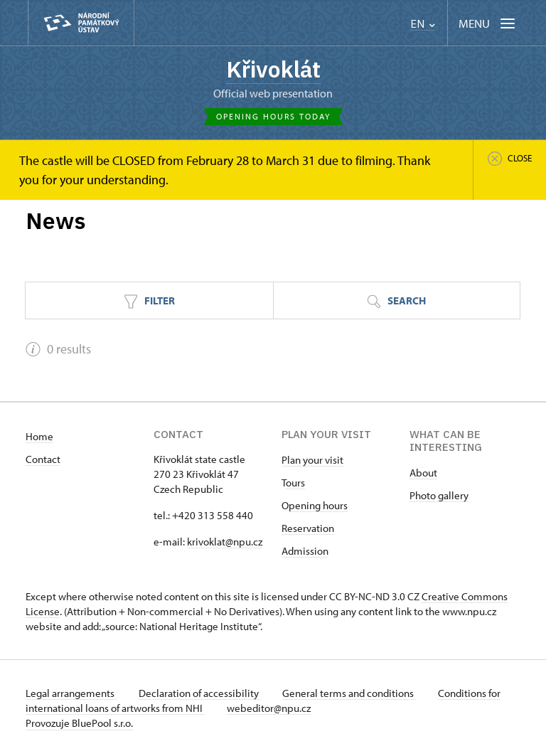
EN (423, 24)
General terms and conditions (351, 693)
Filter (149, 301)
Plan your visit (312, 460)
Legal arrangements (71, 693)
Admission (305, 551)
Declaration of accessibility (200, 693)
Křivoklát (273, 69)
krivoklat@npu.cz (225, 542)
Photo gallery (439, 495)
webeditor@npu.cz (269, 708)
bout (427, 473)
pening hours (318, 505)
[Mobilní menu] (488, 23)
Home (39, 436)
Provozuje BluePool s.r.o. (79, 723)
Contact (43, 459)
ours (295, 483)
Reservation (308, 528)
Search (396, 301)
